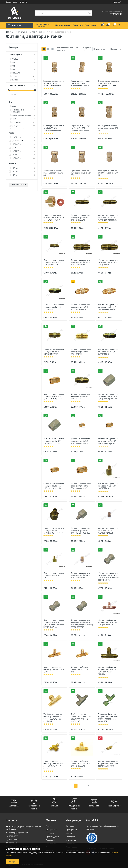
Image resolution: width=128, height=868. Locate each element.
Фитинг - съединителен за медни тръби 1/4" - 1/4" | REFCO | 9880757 (108, 218)
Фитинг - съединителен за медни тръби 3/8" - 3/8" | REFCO (108, 262)
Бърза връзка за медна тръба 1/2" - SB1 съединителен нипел (109, 83)
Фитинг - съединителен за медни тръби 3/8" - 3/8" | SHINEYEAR (81, 262)
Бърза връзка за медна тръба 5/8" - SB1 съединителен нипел (54, 128)
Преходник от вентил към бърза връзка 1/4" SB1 (108, 128)
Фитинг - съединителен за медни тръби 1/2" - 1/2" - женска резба (54, 486)
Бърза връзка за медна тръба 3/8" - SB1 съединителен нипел (81, 83)
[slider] (9, 90)
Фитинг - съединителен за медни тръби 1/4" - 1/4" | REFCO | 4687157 (54, 531)
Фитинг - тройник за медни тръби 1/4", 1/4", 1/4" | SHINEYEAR (108, 622)
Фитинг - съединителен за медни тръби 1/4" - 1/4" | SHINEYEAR (81, 218)
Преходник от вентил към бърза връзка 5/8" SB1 (108, 173)
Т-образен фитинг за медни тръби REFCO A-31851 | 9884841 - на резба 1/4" (108, 718)
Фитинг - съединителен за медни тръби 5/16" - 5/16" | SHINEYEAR (54, 262)
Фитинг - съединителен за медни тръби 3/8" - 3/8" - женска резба (108, 441)
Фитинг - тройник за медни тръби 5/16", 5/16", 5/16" (54, 669)
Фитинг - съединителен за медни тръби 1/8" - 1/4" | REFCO (108, 486)
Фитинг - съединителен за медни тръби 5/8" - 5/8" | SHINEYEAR (54, 352)
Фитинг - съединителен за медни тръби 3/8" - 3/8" (54, 575)
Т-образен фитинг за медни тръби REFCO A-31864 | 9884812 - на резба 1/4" (81, 718)
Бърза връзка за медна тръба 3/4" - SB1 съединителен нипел (81, 128)
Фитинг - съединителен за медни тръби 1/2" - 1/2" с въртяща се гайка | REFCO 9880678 (82, 624)
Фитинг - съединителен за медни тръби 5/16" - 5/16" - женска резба (54, 396)
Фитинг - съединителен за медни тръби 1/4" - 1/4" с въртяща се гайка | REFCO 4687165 (109, 576)
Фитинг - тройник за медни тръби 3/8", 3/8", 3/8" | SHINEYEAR (81, 764)
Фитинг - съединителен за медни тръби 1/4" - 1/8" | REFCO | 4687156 (81, 531)
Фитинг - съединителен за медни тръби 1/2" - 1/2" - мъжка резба (81, 307)
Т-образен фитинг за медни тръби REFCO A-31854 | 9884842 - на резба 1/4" (53, 718)
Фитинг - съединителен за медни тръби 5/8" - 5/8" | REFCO (108, 352)
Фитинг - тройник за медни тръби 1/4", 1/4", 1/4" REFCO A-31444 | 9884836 (108, 671)
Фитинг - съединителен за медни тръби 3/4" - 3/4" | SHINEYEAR (81, 575)
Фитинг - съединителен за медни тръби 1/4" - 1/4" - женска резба (81, 441)
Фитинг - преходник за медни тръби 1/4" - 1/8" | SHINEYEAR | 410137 (109, 764)
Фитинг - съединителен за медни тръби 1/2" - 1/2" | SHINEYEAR (108, 531)
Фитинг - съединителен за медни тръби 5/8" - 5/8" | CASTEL (81, 352)
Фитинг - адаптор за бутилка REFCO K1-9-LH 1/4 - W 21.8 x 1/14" (54, 218)
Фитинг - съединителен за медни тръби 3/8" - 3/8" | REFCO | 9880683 (54, 441)
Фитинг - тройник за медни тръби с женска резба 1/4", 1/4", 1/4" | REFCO (53, 765)
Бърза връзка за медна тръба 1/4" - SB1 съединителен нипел (54, 83)
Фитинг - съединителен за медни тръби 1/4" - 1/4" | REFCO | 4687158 (108, 396)
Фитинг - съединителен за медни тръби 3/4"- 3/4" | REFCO (81, 396)
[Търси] (61, 13)
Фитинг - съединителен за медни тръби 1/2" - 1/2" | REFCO (54, 307)
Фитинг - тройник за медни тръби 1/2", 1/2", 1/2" (81, 669)
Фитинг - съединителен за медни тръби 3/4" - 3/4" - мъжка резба (108, 307)
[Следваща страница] (88, 786)
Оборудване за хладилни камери (32, 32)
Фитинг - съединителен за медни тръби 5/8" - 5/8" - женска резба (81, 486)
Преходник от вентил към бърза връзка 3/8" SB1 (53, 173)
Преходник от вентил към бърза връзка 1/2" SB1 (81, 173)
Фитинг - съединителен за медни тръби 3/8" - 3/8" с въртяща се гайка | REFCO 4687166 (54, 624)
